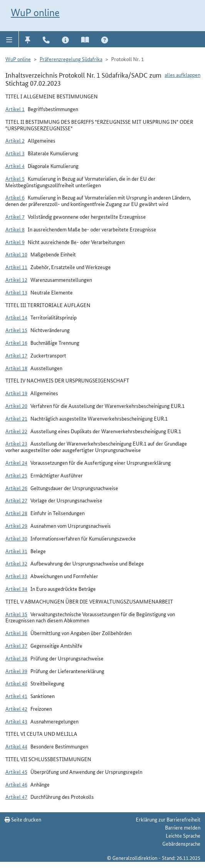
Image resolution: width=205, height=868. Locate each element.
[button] (9, 39)
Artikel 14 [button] (16, 317)
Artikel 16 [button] (16, 343)
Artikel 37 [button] (16, 645)
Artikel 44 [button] (16, 746)
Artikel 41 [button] (16, 696)
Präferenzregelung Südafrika (71, 59)
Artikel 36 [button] (16, 633)
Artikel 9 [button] (15, 242)
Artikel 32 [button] (16, 563)
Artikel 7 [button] (15, 216)
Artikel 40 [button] (16, 683)
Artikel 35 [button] (16, 614)
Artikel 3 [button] (15, 153)
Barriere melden (183, 827)
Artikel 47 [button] (16, 796)
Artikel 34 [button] (16, 589)
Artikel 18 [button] (16, 368)
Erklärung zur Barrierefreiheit (168, 819)
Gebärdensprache (181, 843)
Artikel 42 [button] (16, 708)
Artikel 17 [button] (16, 355)
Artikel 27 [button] (16, 500)
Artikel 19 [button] (16, 393)
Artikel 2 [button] (15, 140)
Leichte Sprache (183, 835)
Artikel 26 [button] (16, 488)
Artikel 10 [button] (16, 254)
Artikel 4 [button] (15, 166)
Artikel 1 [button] (15, 109)
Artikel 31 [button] (16, 551)
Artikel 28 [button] (16, 513)
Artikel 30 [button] (16, 538)
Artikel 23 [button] (16, 443)
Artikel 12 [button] (16, 279)
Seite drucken (23, 819)
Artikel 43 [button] (16, 721)
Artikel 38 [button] (16, 658)
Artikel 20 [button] (16, 406)
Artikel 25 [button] (16, 475)
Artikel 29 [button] (16, 525)
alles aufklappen (182, 75)
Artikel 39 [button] (16, 671)
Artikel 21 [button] (16, 418)
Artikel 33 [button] (16, 576)
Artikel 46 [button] (16, 784)
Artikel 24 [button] (16, 462)
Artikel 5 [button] (15, 178)
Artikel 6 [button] (15, 197)
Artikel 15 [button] (16, 330)
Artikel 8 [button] (15, 229)
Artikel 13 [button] (16, 292)
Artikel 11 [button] (16, 267)
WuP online (35, 12)
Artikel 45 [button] (16, 772)
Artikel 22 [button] (16, 431)
